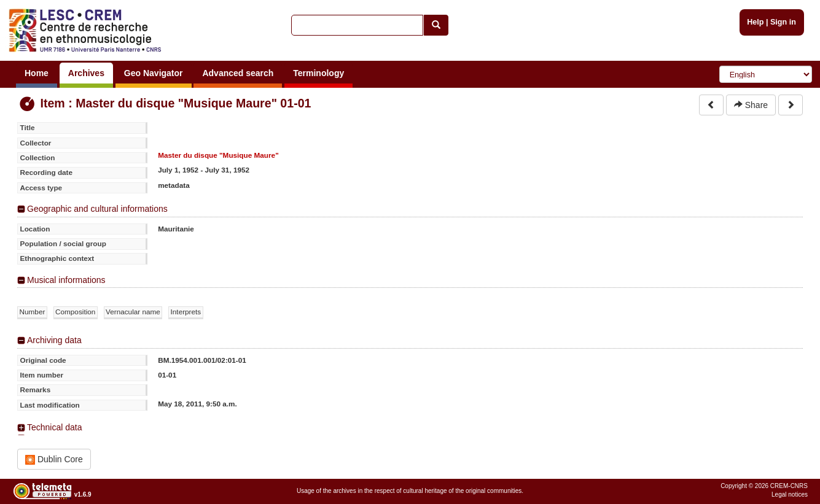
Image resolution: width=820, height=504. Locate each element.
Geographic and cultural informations (97, 209)
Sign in (783, 22)
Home (37, 73)
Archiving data (54, 340)
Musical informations (66, 280)
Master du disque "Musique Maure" (218, 155)
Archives (86, 73)
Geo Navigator (154, 73)
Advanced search (238, 73)
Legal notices (790, 494)
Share (751, 105)
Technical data (55, 427)
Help (755, 22)
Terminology (318, 73)
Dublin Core (54, 459)
